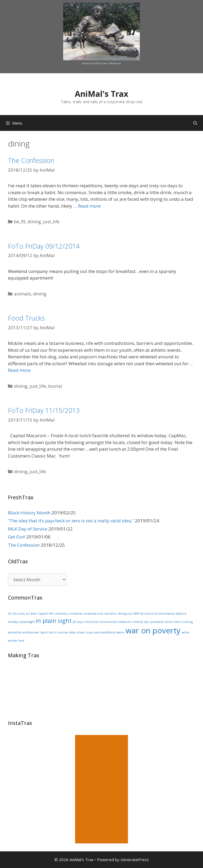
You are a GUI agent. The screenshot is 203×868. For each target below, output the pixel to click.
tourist (55, 386)
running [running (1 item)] (187, 622)
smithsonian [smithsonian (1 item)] (31, 632)
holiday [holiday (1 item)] (13, 622)
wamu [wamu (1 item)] (120, 632)
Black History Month (29, 513)
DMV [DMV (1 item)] (136, 614)
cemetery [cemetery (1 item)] (61, 614)
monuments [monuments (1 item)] (108, 622)
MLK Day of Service (28, 529)
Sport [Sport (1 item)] (44, 632)
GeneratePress (135, 860)
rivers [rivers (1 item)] (177, 622)
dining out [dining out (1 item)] (125, 614)
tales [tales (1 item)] (72, 632)
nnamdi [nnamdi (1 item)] (138, 622)
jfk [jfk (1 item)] (74, 622)
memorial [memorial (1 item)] (91, 622)
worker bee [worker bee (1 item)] (16, 641)
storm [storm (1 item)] (53, 632)
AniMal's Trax (101, 94)
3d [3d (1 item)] (10, 614)
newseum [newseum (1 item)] (124, 622)
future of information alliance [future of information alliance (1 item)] (166, 614)
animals (22, 294)
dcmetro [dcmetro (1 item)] (111, 614)
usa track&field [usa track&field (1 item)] (105, 632)
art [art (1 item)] (28, 614)
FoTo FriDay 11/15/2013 (44, 410)
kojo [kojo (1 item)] (80, 622)
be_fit (20, 221)
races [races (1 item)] (168, 622)
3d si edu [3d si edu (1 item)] (19, 614)
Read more (89, 206)
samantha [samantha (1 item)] (15, 632)
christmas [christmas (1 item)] (76, 614)
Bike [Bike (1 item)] (34, 614)
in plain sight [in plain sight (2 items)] (54, 621)
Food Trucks (26, 318)
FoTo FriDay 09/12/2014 (44, 246)
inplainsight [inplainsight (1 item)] (27, 622)
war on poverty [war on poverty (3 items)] (153, 631)
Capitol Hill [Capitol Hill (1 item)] (46, 614)
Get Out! (17, 537)
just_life (51, 221)
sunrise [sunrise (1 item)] (63, 632)
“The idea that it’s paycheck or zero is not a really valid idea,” (71, 521)
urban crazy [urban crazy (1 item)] (85, 632)
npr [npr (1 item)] (147, 622)
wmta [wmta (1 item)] (185, 632)
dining (34, 221)
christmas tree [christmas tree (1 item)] (93, 614)
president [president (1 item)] (157, 622)
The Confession (31, 160)
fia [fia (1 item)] (142, 614)
